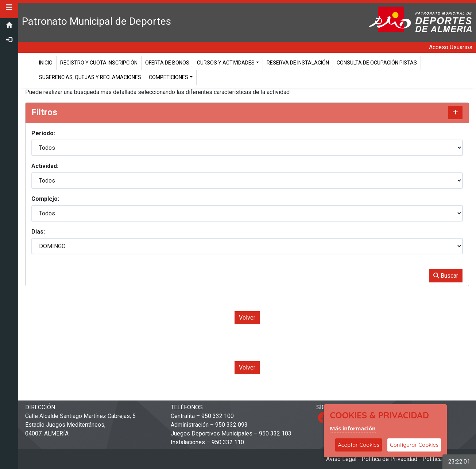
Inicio (46, 63)
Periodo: (43, 133)
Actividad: (45, 166)
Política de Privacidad (389, 459)
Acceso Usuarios (451, 47)
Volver (247, 318)
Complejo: (45, 199)
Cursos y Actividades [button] (226, 63)
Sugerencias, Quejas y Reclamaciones (90, 77)
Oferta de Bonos (167, 63)
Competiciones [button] (169, 77)
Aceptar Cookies (359, 445)
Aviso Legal (341, 459)
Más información (353, 428)
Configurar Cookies (414, 445)
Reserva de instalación (298, 63)
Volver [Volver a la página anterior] (247, 368)
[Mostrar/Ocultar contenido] (455, 113)
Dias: (38, 232)
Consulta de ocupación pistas (377, 63)
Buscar (446, 276)
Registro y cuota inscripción (99, 63)
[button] (9, 7)
